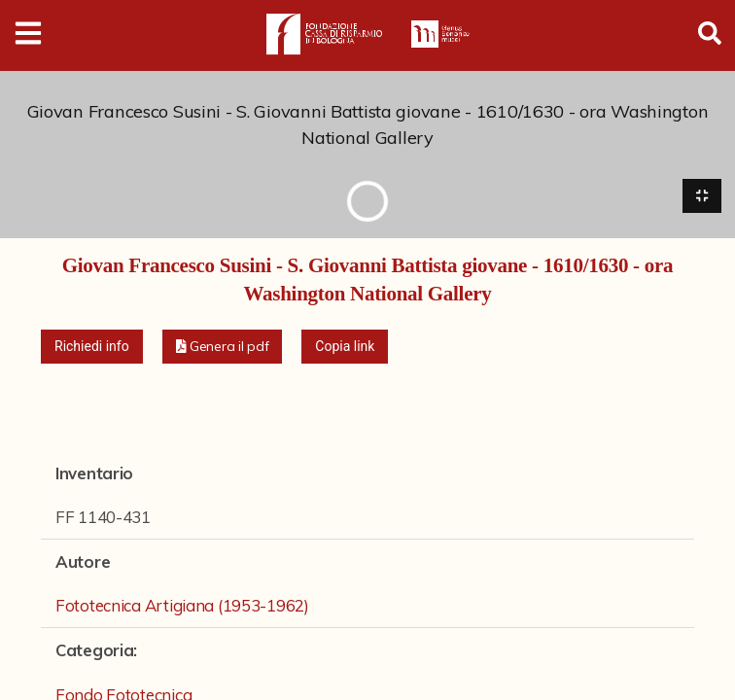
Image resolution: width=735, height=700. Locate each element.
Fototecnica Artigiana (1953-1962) (182, 607)
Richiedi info (92, 347)
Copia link (345, 347)
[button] (223, 348)
